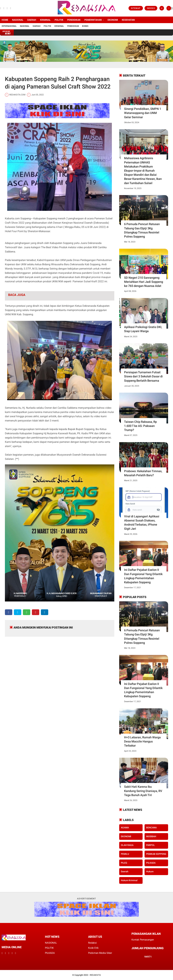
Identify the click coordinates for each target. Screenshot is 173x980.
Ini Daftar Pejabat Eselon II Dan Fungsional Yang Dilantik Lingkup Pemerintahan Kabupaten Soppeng (143, 576)
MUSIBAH (151, 836)
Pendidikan (73, 26)
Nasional (25, 26)
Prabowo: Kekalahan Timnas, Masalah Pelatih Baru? (143, 473)
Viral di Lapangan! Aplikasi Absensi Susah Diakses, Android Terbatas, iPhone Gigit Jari (142, 523)
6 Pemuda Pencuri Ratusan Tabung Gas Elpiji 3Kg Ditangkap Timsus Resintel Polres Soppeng (142, 230)
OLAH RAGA (127, 845)
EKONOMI (113, 20)
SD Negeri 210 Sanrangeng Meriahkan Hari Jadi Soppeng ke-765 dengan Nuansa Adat (144, 282)
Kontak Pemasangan (143, 940)
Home (5, 20)
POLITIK (59, 20)
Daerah (37, 26)
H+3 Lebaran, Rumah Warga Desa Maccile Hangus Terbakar (142, 741)
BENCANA (151, 828)
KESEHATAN (128, 20)
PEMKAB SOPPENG (156, 854)
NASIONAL (18, 20)
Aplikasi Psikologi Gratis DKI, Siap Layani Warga (143, 329)
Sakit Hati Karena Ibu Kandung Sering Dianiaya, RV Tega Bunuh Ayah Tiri (143, 791)
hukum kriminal (129, 880)
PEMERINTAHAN (93, 20)
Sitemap (136, 8)
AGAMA (125, 828)
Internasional (9, 26)
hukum (150, 871)
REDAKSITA (95, 975)
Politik (47, 26)
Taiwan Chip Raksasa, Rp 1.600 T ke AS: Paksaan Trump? (140, 426)
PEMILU (125, 854)
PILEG (124, 863)
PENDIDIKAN (74, 20)
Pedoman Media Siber (100, 953)
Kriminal (59, 26)
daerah (125, 871)
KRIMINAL (45, 20)
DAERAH (32, 20)
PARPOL (151, 845)
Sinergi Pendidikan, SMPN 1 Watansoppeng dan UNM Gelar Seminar (143, 113)
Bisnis (85, 26)
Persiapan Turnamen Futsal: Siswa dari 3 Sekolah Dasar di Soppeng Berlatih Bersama (143, 376)
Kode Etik (93, 948)
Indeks (151, 8)
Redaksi (92, 943)
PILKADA (151, 863)
